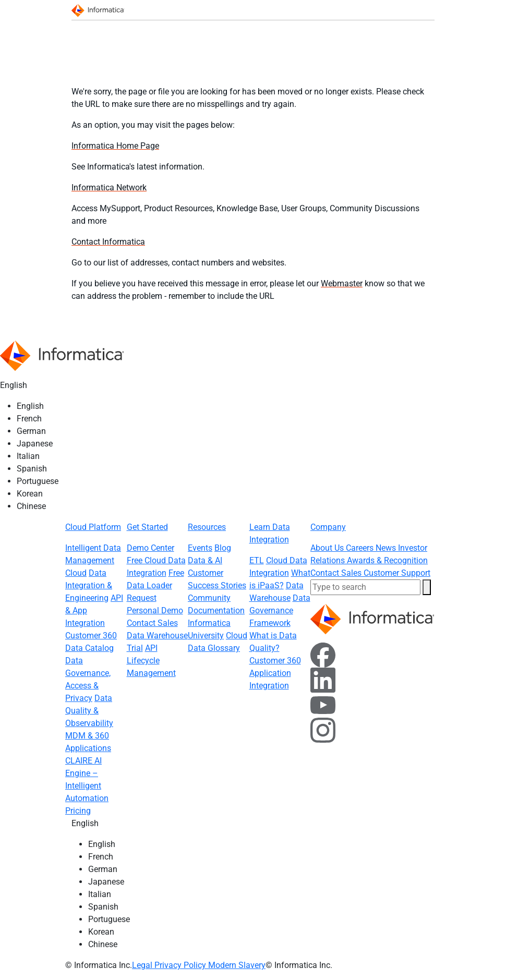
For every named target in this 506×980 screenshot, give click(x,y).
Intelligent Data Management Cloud (93, 560)
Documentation (216, 610)
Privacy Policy (181, 965)
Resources (207, 527)
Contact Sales (152, 623)
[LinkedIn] (323, 679)
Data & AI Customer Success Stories (217, 573)
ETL (257, 560)
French (29, 419)
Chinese (31, 506)
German (31, 431)
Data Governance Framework (280, 610)
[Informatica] (100, 10)
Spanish (32, 469)
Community (209, 598)
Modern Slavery (237, 965)
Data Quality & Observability (89, 711)
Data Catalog (89, 648)
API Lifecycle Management (151, 661)
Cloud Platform (93, 527)
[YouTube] (323, 704)
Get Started (147, 527)
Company (328, 527)
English (30, 406)
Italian (28, 456)
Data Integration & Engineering (89, 585)
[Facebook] (323, 654)
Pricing (78, 811)
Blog (223, 548)
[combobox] (365, 587)
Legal (143, 965)
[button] (427, 587)
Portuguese (38, 481)
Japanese (35, 444)
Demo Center (150, 548)
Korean (30, 494)
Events (200, 548)
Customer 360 (91, 636)
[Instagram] (323, 729)
